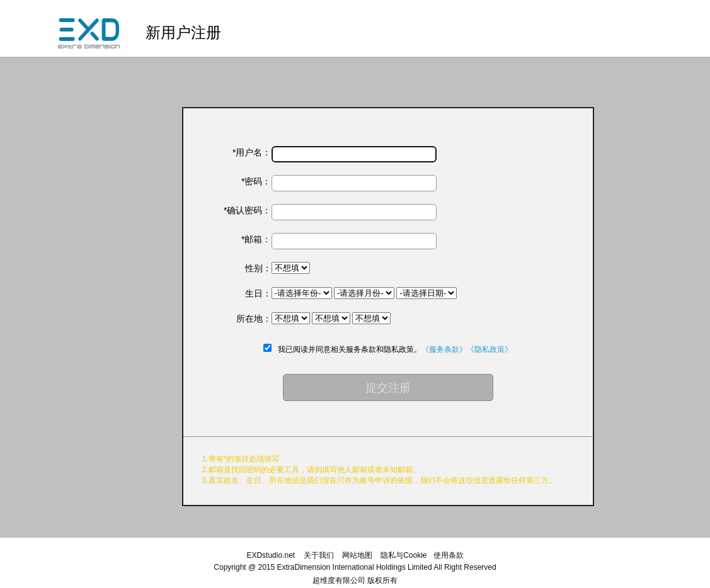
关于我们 (319, 555)
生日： (258, 293)
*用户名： (252, 152)
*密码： (256, 181)
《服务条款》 (444, 349)
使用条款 (449, 555)
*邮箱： (256, 239)
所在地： (254, 319)
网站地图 (357, 555)
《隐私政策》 (490, 349)
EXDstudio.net (271, 555)
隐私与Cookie (404, 555)
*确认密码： (247, 210)
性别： (258, 268)
